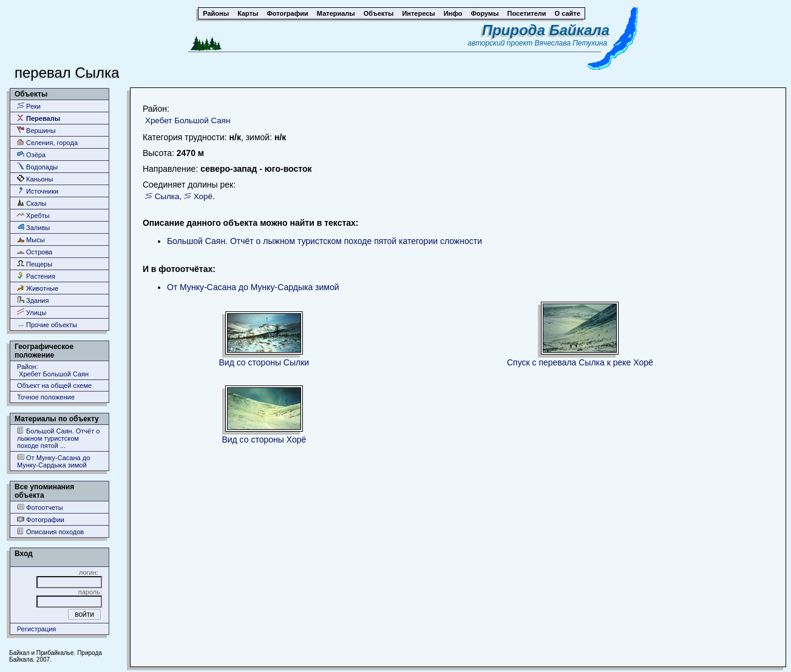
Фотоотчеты (40, 507)
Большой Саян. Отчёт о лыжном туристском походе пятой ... (58, 438)
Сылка (167, 196)
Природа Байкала (546, 30)
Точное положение (46, 397)
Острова (35, 252)
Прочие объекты (47, 324)
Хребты (33, 215)
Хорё (203, 196)
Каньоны (35, 179)
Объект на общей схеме (54, 385)
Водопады (37, 167)
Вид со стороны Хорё (264, 440)
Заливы (33, 227)
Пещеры (35, 264)
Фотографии (41, 519)
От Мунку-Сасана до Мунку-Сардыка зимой (53, 461)
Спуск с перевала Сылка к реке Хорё (580, 362)
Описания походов (50, 531)
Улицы (32, 312)
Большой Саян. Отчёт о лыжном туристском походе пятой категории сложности (324, 241)
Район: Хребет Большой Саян (53, 370)
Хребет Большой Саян (188, 120)
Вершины (36, 130)
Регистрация (36, 629)
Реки (29, 106)
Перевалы (39, 118)
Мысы (31, 239)
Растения (36, 276)
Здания (33, 300)
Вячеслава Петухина (571, 43)
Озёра (31, 154)
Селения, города (47, 142)
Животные (38, 288)
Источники (38, 191)
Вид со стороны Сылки (264, 362)
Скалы (32, 203)
